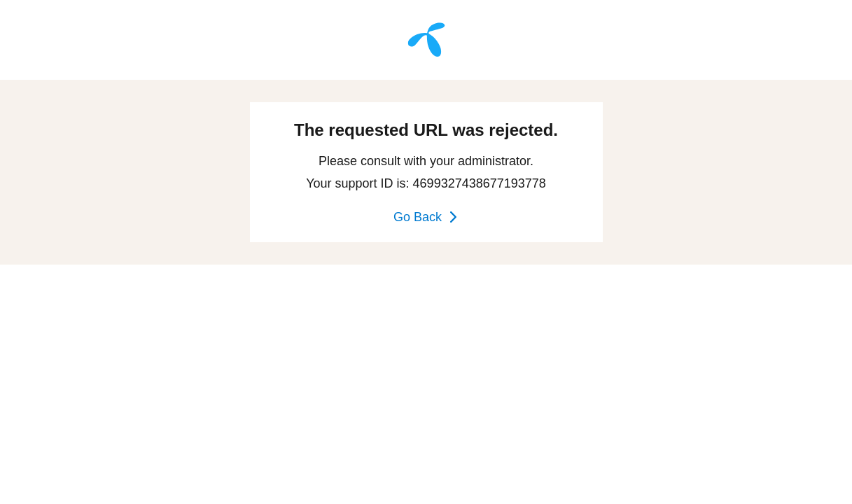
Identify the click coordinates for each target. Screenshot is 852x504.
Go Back (426, 217)
